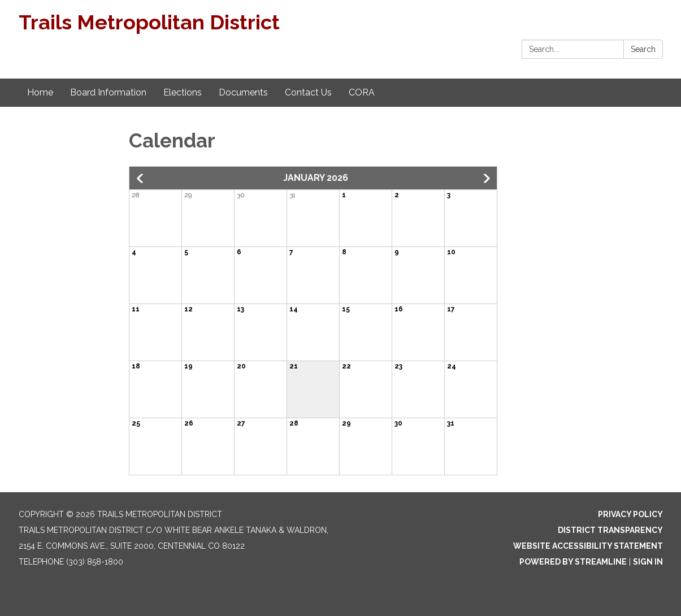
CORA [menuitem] (362, 92)
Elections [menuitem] (183, 92)
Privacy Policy (630, 514)
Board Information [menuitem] (108, 92)
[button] (141, 179)
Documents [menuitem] (243, 92)
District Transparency (610, 530)
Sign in (648, 562)
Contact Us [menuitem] (308, 92)
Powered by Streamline (573, 562)
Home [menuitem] (40, 92)
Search (643, 49)
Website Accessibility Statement (588, 546)
